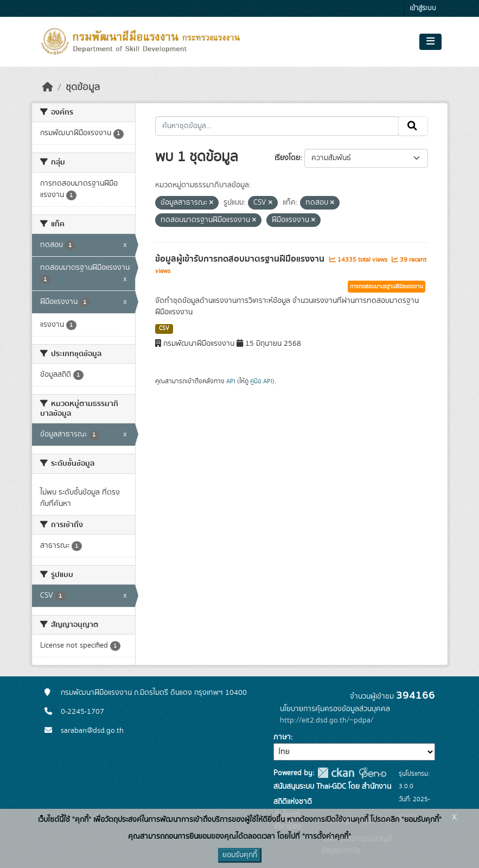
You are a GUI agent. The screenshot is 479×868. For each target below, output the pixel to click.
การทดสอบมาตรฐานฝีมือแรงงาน (387, 287)
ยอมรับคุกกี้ (240, 855)
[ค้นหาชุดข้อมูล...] (277, 126)
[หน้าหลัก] (48, 87)
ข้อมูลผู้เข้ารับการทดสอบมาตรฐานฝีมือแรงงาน (241, 259)
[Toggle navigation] (430, 42)
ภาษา (282, 737)
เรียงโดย (287, 158)
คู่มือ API (261, 381)
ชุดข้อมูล (83, 87)
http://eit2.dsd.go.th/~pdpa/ (327, 720)
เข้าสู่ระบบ (423, 8)
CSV (164, 328)
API (231, 381)
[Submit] (413, 126)
